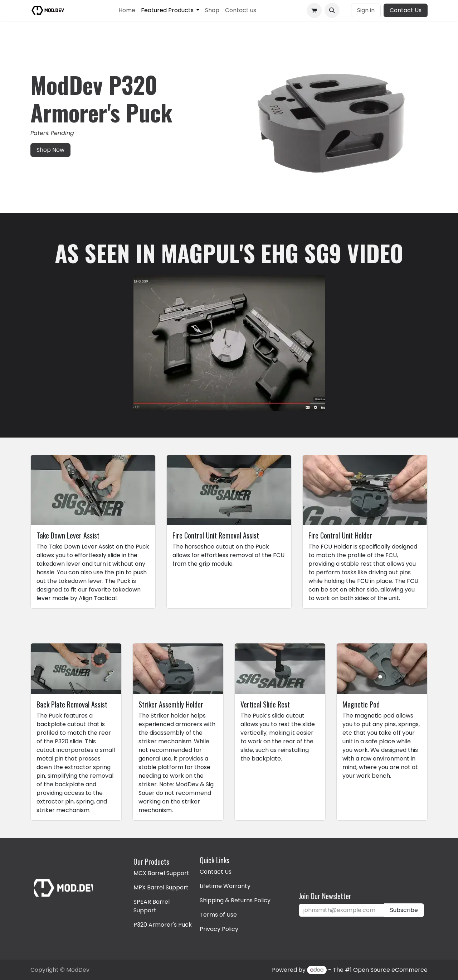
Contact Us (406, 10)
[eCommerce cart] (314, 10)
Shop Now (50, 150)
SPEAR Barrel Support (152, 906)
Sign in (366, 10)
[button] (332, 10)
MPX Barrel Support (161, 887)
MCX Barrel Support (161, 873)
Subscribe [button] (404, 910)
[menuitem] (127, 10)
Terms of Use (218, 915)
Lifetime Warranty (225, 886)
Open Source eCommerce (390, 970)
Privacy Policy (219, 929)
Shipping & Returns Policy (235, 900)
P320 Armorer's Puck (163, 925)
